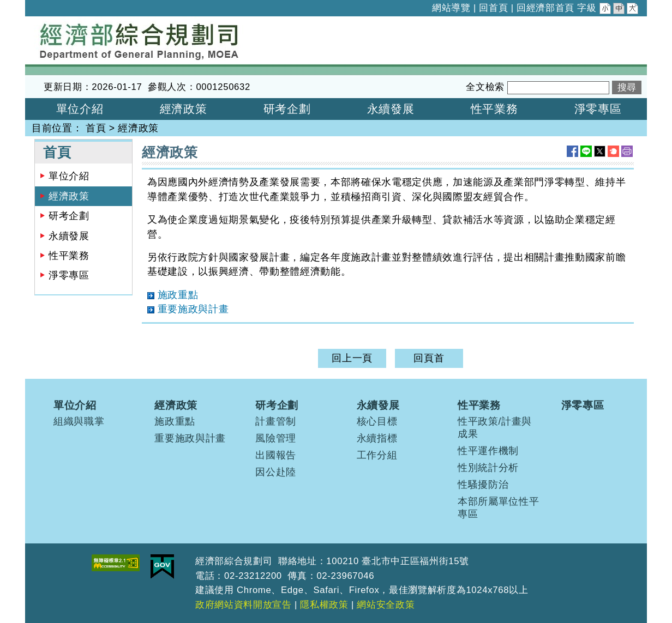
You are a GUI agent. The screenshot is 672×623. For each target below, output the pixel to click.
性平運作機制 (488, 451)
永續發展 (69, 236)
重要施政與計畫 (190, 438)
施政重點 (175, 421)
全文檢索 (485, 87)
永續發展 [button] (391, 109)
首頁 (96, 128)
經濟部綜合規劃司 (66, 23)
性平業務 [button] (494, 109)
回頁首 (429, 358)
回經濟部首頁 (545, 8)
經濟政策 (138, 128)
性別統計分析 (488, 468)
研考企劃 (69, 216)
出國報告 (276, 455)
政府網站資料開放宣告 (244, 605)
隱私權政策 (324, 605)
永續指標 (377, 438)
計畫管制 (276, 421)
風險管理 (276, 438)
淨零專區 (69, 275)
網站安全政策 (386, 605)
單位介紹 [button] (80, 109)
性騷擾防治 (483, 485)
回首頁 (493, 8)
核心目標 (377, 421)
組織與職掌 (79, 421)
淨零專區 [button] (598, 109)
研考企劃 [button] (287, 109)
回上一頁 (352, 358)
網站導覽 (451, 8)
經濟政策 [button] (184, 109)
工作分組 (377, 455)
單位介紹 (69, 176)
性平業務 (69, 256)
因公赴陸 (276, 472)
